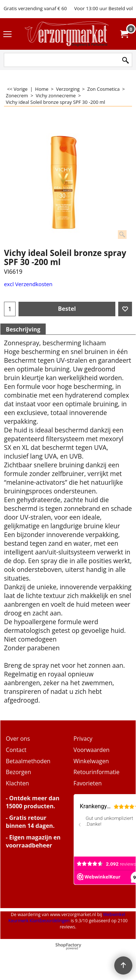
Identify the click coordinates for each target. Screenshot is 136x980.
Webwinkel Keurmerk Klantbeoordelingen (67, 918)
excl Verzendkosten (28, 284)
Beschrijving (23, 329)
